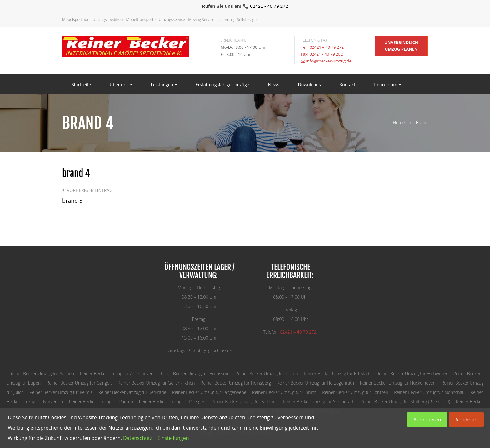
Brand (422, 123)
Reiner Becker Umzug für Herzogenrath (315, 383)
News (274, 85)
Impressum (387, 85)
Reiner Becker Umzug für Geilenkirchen (156, 383)
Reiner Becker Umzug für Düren (267, 373)
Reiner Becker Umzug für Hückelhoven (398, 383)
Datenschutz (138, 438)
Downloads (310, 85)
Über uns (121, 85)
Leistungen (164, 85)
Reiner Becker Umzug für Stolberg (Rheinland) (405, 402)
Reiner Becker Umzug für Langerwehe (209, 392)
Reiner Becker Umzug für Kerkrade (132, 392)
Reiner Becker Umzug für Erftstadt (337, 373)
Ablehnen (466, 420)
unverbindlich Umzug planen (401, 46)
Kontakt (348, 85)
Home (399, 123)
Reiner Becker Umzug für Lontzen (355, 392)
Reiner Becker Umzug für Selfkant (244, 402)
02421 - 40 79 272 (269, 6)
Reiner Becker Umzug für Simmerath (319, 402)
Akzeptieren (427, 420)
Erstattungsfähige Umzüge (222, 85)
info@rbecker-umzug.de (329, 61)
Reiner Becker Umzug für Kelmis (61, 392)
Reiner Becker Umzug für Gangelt (79, 383)
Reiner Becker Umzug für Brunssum (195, 373)
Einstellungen (173, 438)
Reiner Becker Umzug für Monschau (429, 392)
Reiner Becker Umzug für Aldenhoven (117, 373)
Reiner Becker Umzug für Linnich (284, 392)
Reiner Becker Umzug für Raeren (101, 402)
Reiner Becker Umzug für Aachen (42, 373)
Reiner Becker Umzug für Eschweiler (412, 373)
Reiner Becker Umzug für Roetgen (172, 402)
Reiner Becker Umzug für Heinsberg (236, 383)
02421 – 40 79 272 (298, 332)
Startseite (81, 85)
